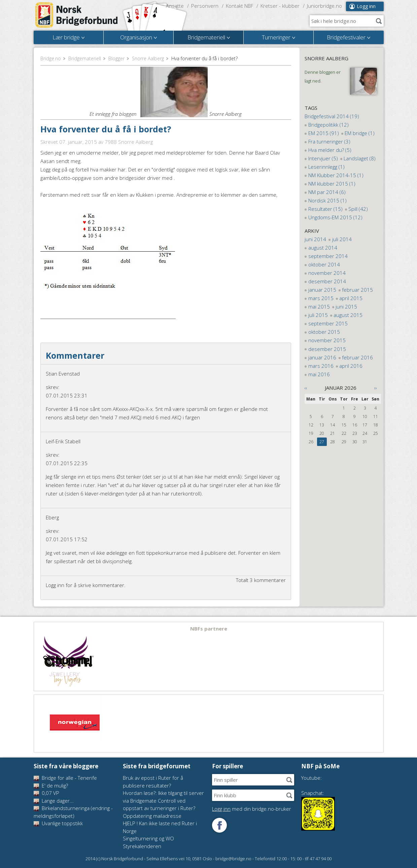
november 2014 (327, 273)
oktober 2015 (324, 332)
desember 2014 (327, 281)
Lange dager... (54, 801)
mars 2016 (321, 366)
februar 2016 (357, 357)
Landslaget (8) (360, 158)
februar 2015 (357, 290)
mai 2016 (319, 374)
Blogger (116, 58)
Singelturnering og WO (148, 838)
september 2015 (328, 323)
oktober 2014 (324, 264)
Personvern (205, 6)
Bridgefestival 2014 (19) (332, 116)
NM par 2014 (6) (327, 192)
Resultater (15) (325, 209)
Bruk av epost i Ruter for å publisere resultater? (153, 782)
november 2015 (327, 340)
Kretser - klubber (280, 6)
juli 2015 (318, 315)
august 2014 (323, 248)
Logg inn (366, 6)
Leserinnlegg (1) (326, 167)
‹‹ (306, 388)
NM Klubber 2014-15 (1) (336, 175)
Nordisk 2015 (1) (327, 200)
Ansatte (175, 6)
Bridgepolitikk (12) (328, 125)
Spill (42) (358, 209)
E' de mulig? (51, 785)
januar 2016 (322, 357)
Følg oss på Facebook (219, 825)
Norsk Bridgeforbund (77, 15)
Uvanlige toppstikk (58, 823)
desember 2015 (327, 349)
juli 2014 (342, 239)
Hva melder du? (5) (330, 150)
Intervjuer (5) (323, 158)
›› (376, 388)
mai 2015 (319, 307)
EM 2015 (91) (324, 133)
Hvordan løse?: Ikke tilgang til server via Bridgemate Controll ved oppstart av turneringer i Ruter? (163, 800)
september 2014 (328, 256)
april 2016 (351, 366)
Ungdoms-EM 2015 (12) (335, 217)
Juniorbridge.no (324, 6)
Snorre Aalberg (148, 58)
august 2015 (348, 315)
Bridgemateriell (85, 58)
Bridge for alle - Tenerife (65, 778)
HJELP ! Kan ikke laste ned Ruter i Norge (160, 827)
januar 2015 (322, 290)
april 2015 (351, 298)
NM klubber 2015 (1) (332, 184)
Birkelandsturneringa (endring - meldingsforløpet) (73, 812)
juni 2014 (315, 239)
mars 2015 (321, 298)
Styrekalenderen (142, 846)
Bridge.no (51, 58)
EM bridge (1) (360, 133)
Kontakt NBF (239, 6)
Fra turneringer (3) (329, 141)
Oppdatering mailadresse (152, 816)
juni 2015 (346, 307)
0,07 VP (46, 793)
